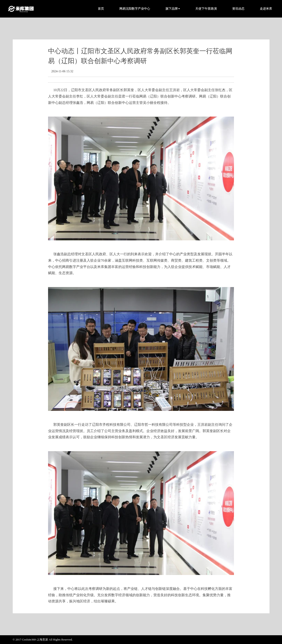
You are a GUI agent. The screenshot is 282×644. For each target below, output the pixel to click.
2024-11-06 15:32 (62, 71)
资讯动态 (238, 9)
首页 (101, 9)
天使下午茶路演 (206, 9)
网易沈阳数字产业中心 (135, 9)
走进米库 (266, 9)
